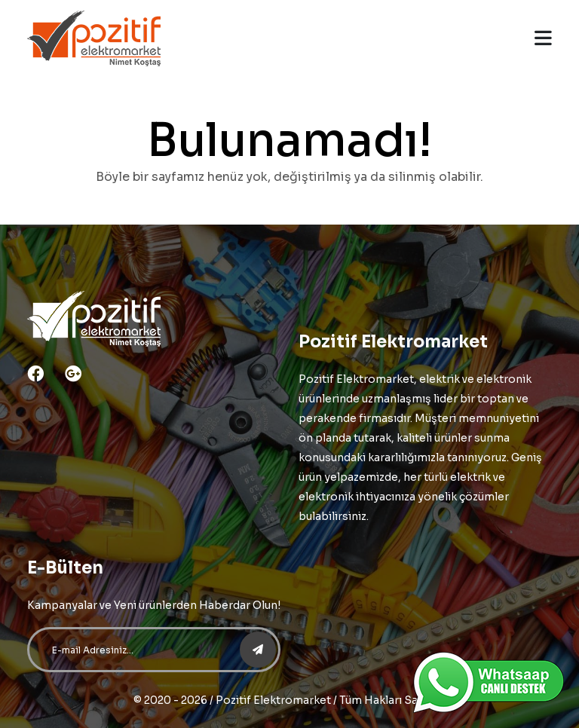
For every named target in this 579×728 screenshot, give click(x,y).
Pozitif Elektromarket (273, 700)
